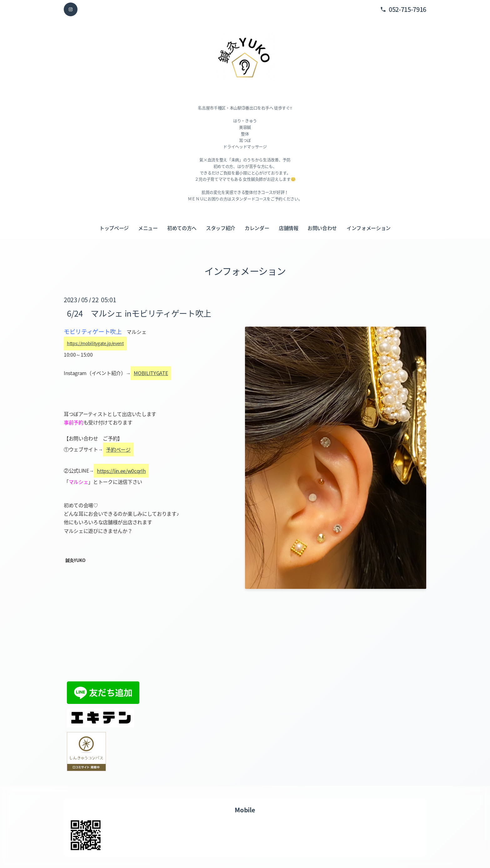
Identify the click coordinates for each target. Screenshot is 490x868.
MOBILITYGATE (151, 373)
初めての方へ (182, 228)
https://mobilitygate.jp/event (95, 343)
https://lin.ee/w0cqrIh (121, 471)
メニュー (148, 228)
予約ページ (118, 449)
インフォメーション (369, 228)
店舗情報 (289, 228)
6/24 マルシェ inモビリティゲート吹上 (139, 313)
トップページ (114, 228)
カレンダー (257, 228)
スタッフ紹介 (221, 228)
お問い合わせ (322, 228)
